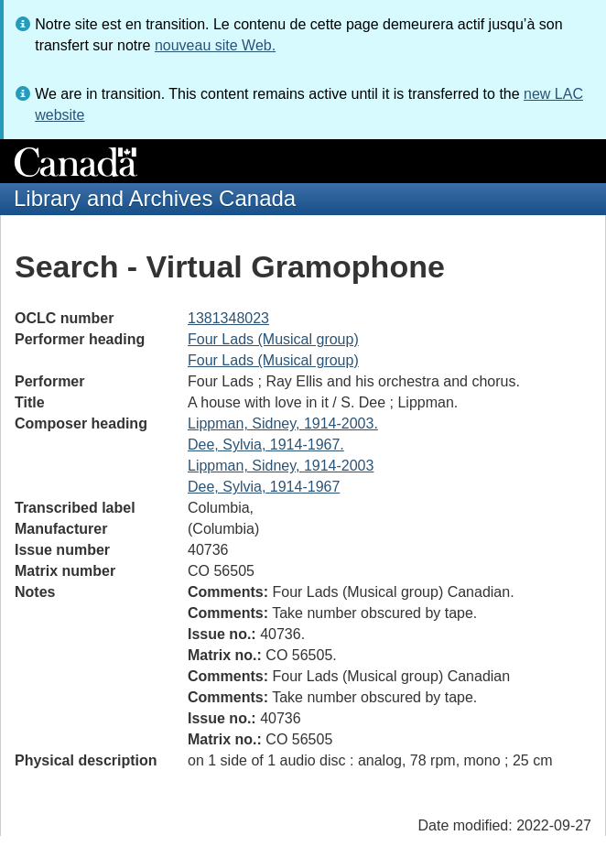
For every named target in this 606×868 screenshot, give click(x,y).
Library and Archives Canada (155, 198)
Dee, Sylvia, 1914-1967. (266, 445)
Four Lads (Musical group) (273, 339)
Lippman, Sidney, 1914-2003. (283, 423)
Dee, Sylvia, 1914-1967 (264, 487)
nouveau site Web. (215, 45)
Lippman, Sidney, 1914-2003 (281, 466)
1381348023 (228, 318)
